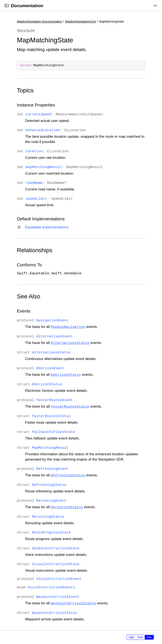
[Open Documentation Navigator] (7, 6)
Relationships (35, 250)
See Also (29, 296)
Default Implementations (41, 219)
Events (24, 311)
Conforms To (29, 265)
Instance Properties (36, 105)
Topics (25, 90)
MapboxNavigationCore (81, 22)
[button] (0, 0)
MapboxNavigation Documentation (39, 22)
